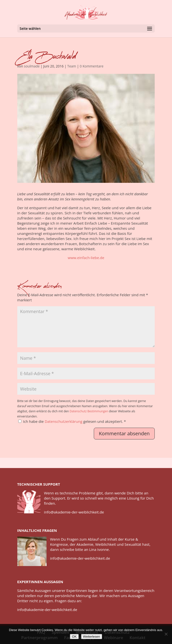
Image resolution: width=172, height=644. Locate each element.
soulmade (32, 66)
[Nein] (166, 634)
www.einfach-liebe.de (86, 258)
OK (74, 637)
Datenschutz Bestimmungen (89, 411)
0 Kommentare (91, 66)
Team (72, 66)
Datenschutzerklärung (64, 421)
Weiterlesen (92, 637)
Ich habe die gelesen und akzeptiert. (72, 421)
